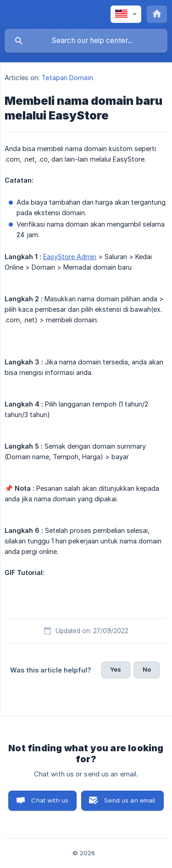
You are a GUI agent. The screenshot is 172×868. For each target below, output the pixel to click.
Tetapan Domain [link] (67, 78)
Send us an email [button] (130, 800)
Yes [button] (116, 669)
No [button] (147, 669)
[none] (126, 14)
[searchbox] (86, 41)
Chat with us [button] (50, 800)
